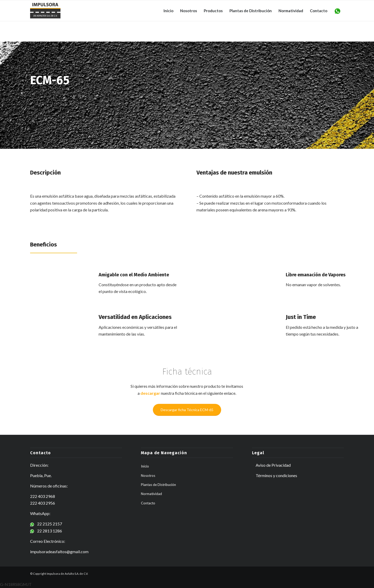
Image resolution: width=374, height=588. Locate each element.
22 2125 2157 (46, 524)
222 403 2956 (43, 503)
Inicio (145, 466)
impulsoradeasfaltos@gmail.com (59, 552)
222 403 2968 (43, 496)
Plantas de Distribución (158, 485)
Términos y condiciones (276, 475)
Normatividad (151, 494)
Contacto (148, 503)
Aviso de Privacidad (273, 465)
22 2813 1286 (46, 531)
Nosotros (148, 476)
